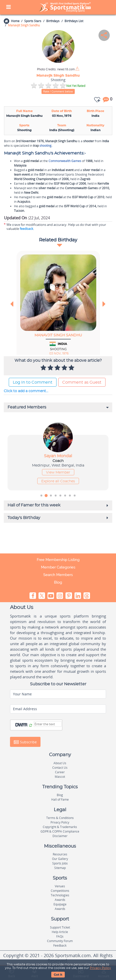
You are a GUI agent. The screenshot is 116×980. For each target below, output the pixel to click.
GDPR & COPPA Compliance (60, 831)
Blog (58, 582)
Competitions (60, 891)
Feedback (60, 945)
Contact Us (60, 768)
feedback (26, 229)
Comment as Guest (82, 382)
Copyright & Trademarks (60, 827)
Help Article (60, 932)
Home (15, 21)
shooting (45, 146)
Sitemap (60, 868)
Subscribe (25, 742)
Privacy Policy (100, 968)
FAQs (60, 936)
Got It (58, 975)
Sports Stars (33, 21)
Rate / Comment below (58, 91)
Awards (60, 900)
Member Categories (58, 567)
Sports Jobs (60, 863)
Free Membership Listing (58, 560)
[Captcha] (48, 724)
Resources (60, 854)
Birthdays (53, 21)
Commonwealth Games (65, 161)
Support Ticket (60, 927)
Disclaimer (60, 836)
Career (60, 772)
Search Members (58, 575)
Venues (60, 886)
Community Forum (60, 941)
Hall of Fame (60, 800)
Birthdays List (74, 21)
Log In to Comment (33, 382)
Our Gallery (60, 859)
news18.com (56, 69)
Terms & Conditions (60, 818)
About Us (60, 763)
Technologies (60, 895)
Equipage (60, 904)
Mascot (60, 777)
